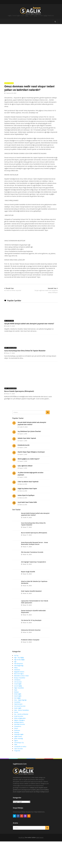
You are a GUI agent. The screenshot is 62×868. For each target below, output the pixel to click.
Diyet (16, 685)
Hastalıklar (17, 697)
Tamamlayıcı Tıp (19, 737)
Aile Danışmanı (19, 658)
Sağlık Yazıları (9, 66)
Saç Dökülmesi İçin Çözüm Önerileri (29, 426)
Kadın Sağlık (18, 703)
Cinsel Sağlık (18, 679)
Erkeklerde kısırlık (24, 440)
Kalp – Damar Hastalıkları (22, 705)
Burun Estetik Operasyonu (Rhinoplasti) (19, 386)
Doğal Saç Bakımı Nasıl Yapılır (27, 483)
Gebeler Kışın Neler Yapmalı (27, 433)
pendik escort (17, 784)
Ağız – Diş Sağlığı (19, 652)
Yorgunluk (17, 745)
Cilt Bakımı (17, 675)
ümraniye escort (26, 784)
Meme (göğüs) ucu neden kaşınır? (29, 454)
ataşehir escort (43, 782)
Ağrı (15, 656)
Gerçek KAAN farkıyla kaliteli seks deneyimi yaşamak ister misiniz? (29, 306)
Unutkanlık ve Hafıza (20, 741)
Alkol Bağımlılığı (19, 660)
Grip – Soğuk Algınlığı (20, 695)
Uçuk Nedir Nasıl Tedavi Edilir (27, 497)
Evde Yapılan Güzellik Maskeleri (31, 586)
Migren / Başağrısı (19, 715)
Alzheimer (17, 665)
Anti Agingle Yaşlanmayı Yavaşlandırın (34, 557)
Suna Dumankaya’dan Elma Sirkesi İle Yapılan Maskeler (25, 333)
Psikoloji (17, 727)
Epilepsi (16, 687)
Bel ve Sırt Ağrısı (9, 303)
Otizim (16, 723)
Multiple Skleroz (19, 717)
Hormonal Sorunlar (20, 701)
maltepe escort (34, 782)
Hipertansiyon (18, 699)
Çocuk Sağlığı (18, 681)
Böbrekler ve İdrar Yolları (21, 671)
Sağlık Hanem (40, 832)
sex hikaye (37, 786)
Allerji (16, 662)
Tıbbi (16, 739)
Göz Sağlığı (17, 693)
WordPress (22, 832)
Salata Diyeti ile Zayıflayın (26, 490)
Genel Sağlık (18, 691)
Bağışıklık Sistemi (19, 666)
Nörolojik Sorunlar (20, 719)
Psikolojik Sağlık (19, 729)
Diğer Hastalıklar (19, 683)
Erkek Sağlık (18, 689)
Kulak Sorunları (19, 711)
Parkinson (17, 725)
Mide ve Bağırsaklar (20, 713)
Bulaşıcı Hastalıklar (20, 673)
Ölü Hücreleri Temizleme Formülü (32, 547)
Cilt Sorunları (18, 677)
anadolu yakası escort (37, 784)
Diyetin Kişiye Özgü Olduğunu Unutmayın (31, 447)
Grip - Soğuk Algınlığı (10, 330)
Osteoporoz (18, 721)
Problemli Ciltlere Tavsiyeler (30, 635)
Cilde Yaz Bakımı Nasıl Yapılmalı (28, 476)
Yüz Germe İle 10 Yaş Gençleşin (31, 615)
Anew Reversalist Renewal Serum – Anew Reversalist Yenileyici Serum (34, 538)
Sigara (16, 735)
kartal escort (30, 786)
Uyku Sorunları (19, 743)
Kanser (16, 707)
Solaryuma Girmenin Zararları (31, 625)
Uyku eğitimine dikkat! (25, 460)
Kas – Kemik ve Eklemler (21, 709)
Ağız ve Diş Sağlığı (19, 654)
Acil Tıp (16, 650)
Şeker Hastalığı (19, 733)
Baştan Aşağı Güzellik (28, 566)
